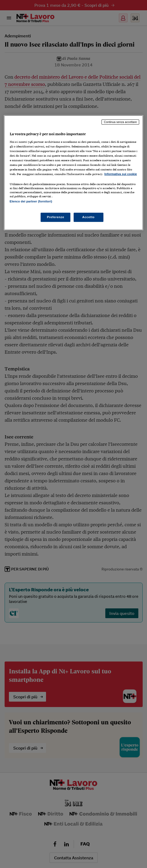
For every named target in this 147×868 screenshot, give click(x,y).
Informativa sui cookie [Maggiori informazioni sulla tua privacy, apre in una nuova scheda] (121, 174)
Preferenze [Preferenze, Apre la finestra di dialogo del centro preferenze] (55, 217)
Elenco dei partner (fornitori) (31, 201)
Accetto (89, 217)
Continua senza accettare (120, 122)
